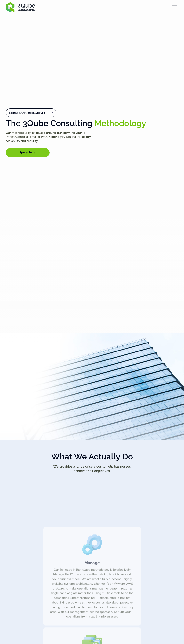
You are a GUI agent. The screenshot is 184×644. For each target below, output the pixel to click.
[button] (31, 113)
